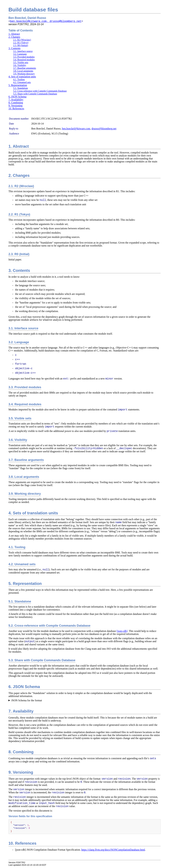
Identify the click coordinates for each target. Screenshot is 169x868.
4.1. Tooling (19, 79)
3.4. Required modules (24, 60)
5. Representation (18, 85)
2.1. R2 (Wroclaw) (22, 40)
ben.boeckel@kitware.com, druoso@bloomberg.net (46, 21)
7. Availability (16, 100)
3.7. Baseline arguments (25, 68)
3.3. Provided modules (24, 57)
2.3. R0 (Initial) (21, 45)
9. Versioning (15, 106)
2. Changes (14, 37)
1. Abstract (14, 34)
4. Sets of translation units (22, 77)
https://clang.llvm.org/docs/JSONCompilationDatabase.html (113, 850)
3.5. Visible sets (21, 62)
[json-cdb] (122, 631)
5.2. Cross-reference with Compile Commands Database (40, 91)
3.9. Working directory (24, 74)
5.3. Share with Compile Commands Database (35, 94)
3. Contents (14, 48)
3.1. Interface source (23, 51)
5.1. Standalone (21, 88)
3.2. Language (20, 54)
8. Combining (16, 103)
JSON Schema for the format (27, 700)
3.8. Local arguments (23, 71)
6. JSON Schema (17, 97)
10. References (16, 109)
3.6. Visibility (20, 65)
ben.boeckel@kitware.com (76, 129)
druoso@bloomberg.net (104, 129)
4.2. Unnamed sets (22, 82)
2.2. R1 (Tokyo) (21, 43)
